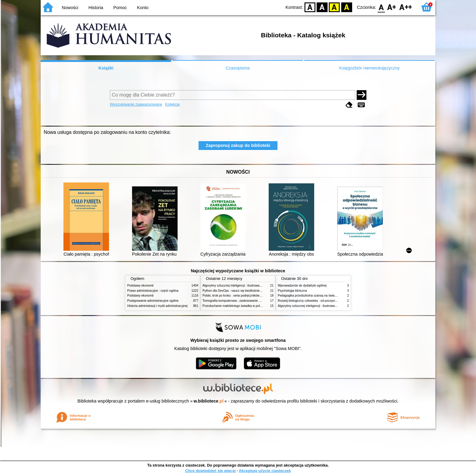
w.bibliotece (209, 401)
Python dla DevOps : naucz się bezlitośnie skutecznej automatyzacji (248, 291)
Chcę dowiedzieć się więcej (210, 471)
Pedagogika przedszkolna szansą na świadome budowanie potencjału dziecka (331, 296)
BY (347, 7)
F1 (392, 7)
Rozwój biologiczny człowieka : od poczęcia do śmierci (315, 301)
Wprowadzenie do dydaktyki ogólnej (302, 286)
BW (322, 7)
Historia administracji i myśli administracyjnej (157, 306)
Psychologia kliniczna (292, 291)
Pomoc (120, 8)
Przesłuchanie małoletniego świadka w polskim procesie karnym (246, 306)
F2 (406, 7)
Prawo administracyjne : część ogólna (153, 291)
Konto (143, 8)
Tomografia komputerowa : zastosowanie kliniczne (236, 301)
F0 (381, 7)
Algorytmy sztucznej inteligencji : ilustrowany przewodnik (241, 286)
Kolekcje (172, 104)
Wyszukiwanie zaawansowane (136, 104)
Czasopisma (238, 68)
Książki (106, 68)
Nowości (70, 8)
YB (334, 7)
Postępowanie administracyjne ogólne (153, 301)
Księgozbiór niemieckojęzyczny (369, 68)
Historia (96, 8)
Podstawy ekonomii (140, 286)
